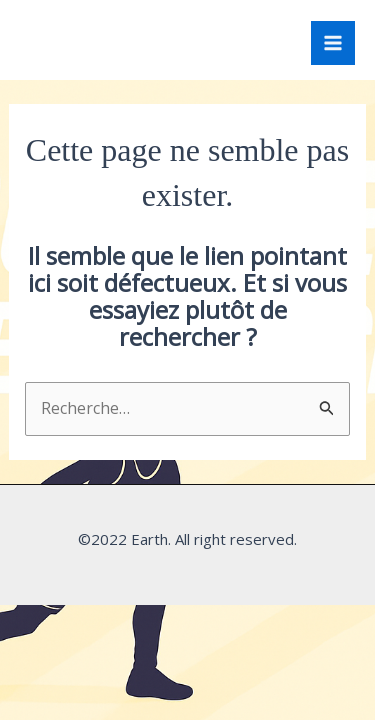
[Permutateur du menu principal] (333, 43)
